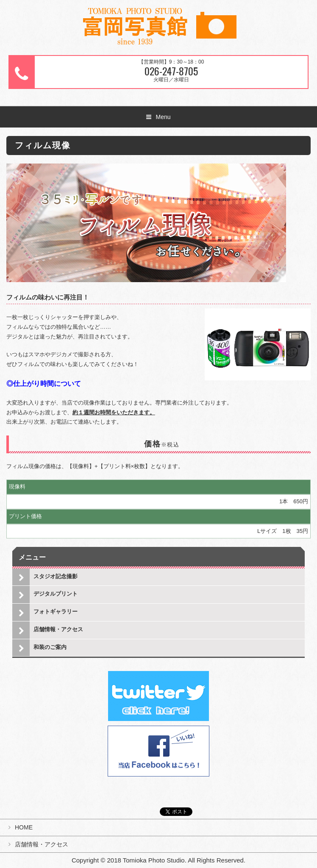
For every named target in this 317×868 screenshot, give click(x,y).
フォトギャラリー (56, 611)
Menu (163, 117)
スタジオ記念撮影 (56, 576)
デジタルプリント (56, 594)
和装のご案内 (50, 647)
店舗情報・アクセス (58, 629)
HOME (24, 827)
